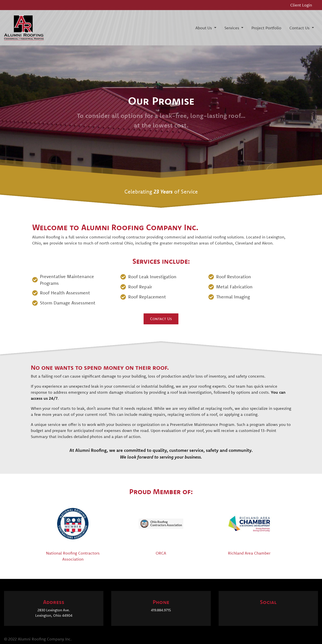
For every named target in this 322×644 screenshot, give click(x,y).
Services (232, 28)
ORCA (161, 553)
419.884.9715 (161, 610)
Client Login (301, 5)
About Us (204, 28)
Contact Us (300, 28)
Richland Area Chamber (249, 553)
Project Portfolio (266, 28)
